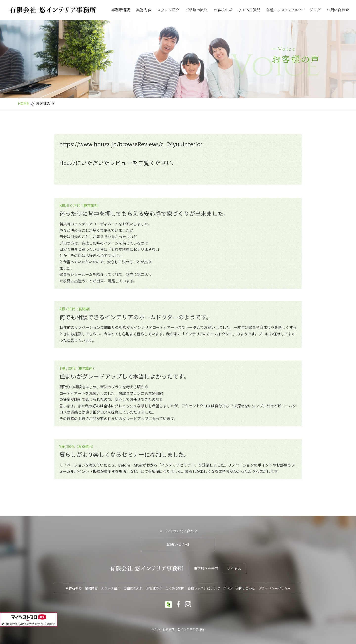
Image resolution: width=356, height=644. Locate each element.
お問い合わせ (338, 10)
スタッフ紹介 (168, 10)
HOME (23, 103)
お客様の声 (223, 10)
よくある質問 (249, 10)
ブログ (315, 10)
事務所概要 (121, 10)
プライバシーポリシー (274, 588)
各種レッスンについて (285, 10)
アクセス (234, 569)
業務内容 (144, 10)
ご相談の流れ (196, 10)
